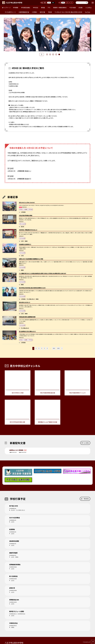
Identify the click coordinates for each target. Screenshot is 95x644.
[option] (48, 35)
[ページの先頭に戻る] (93, 642)
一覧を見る (86, 499)
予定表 (50, 12)
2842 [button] (58, 348)
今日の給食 (73, 8)
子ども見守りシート (10, 12)
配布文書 (42, 12)
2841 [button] (54, 348)
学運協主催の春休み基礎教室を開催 (27, 317)
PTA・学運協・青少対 (31, 299)
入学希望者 (23, 212)
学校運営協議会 (26, 8)
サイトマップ (87, 642)
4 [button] (56, 54)
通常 (45, 3)
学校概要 (16, 8)
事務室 (43, 8)
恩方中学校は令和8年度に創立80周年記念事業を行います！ (32, 288)
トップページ (7, 8)
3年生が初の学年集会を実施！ (26, 215)
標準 (63, 3)
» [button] (62, 348)
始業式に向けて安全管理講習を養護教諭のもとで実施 (31, 259)
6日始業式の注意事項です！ (25, 244)
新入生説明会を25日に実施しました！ (27, 331)
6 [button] (47, 348)
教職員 (26, 241)
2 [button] (50, 54)
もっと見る (86, 443)
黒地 (53, 3)
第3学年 (22, 227)
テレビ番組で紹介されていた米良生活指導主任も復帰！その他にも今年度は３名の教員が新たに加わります (43, 273)
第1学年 (13, 510)
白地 (49, 3)
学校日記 (36, 8)
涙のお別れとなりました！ (25, 302)
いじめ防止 (88, 8)
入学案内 (34, 12)
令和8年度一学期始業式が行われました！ (28, 230)
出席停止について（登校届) (16, 450)
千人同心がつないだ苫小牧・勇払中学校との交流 (68, 12)
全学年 (22, 241)
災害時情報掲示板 (24, 12)
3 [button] (53, 54)
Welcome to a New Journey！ (27, 202)
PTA (49, 8)
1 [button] (47, 54)
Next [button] (89, 35)
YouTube (88, 12)
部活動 (81, 8)
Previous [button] (6, 35)
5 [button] (59, 54)
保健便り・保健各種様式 (60, 8)
